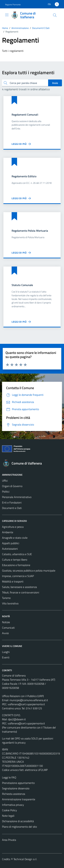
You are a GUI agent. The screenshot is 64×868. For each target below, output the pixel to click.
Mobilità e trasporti (13, 581)
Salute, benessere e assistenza (19, 587)
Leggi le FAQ (9, 777)
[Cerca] (55, 15)
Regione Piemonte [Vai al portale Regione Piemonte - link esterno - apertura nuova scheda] (13, 5)
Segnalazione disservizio (16, 788)
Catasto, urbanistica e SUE (17, 554)
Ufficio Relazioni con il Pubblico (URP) (23, 696)
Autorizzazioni (10, 549)
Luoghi (6, 652)
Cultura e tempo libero (15, 560)
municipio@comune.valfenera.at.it (29, 700)
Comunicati (8, 628)
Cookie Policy (9, 810)
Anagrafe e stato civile (15, 538)
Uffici (5, 481)
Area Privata (9, 840)
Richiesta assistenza (14, 794)
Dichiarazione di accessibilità (18, 821)
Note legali (8, 816)
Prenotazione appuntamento (18, 783)
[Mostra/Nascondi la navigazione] (7, 15)
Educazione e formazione (16, 565)
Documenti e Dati (12, 508)
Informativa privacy (13, 805)
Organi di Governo (12, 486)
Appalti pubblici (11, 543)
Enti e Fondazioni (12, 502)
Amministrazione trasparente (19, 799)
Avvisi (5, 633)
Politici (6, 492)
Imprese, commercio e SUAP (18, 576)
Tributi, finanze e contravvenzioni (21, 592)
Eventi (6, 657)
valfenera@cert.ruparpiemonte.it (26, 704)
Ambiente (8, 532)
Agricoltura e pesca (13, 527)
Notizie (6, 622)
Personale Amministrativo (17, 497)
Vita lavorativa (10, 603)
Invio (55, 83)
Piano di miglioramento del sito (19, 827)
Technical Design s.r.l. (25, 859)
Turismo (6, 598)
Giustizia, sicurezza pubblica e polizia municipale (29, 571)
